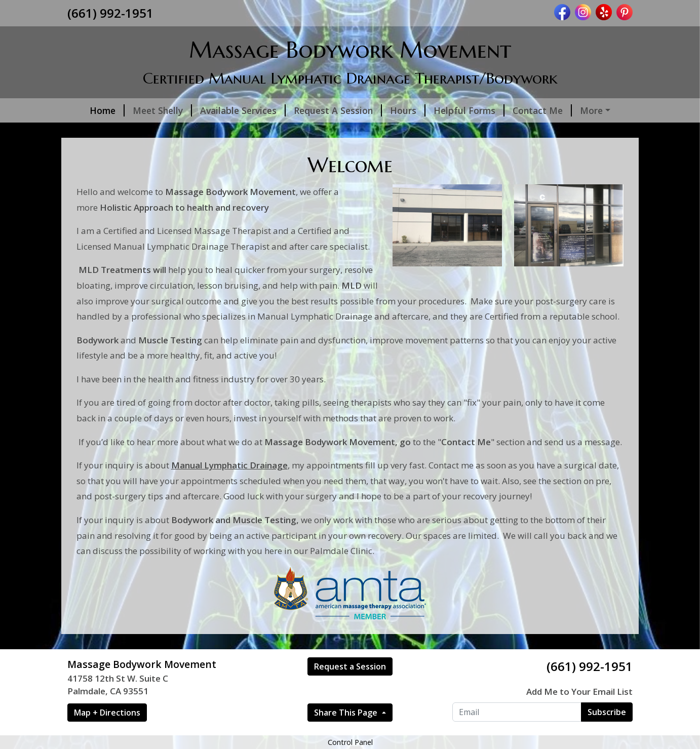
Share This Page (347, 734)
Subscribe (607, 733)
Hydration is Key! (245, 132)
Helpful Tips (164, 132)
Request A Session (324, 110)
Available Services (229, 110)
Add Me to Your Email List (579, 713)
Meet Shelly (148, 110)
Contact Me (528, 110)
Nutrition (100, 132)
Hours (394, 110)
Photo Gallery (599, 110)
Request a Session (350, 688)
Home (93, 110)
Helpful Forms (455, 110)
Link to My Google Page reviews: (363, 132)
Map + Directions (107, 734)
